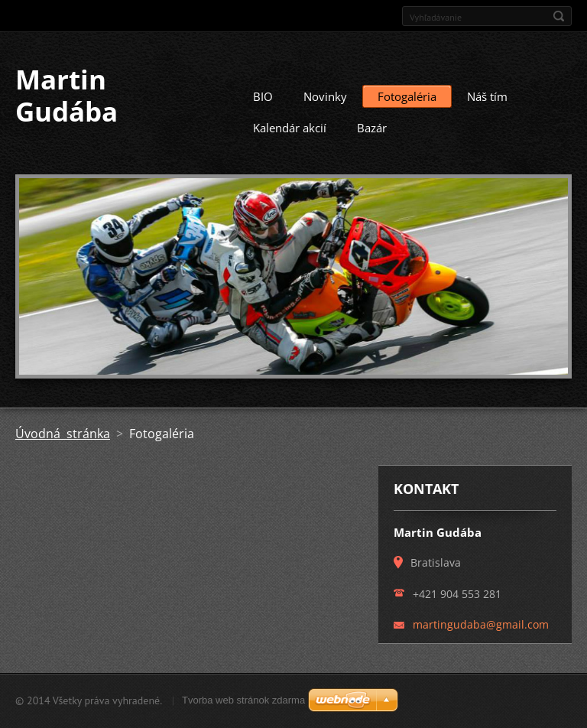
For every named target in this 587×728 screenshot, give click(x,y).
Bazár (372, 128)
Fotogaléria (407, 96)
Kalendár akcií (290, 128)
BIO (263, 96)
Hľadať (559, 16)
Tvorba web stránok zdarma (243, 700)
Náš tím (487, 96)
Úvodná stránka (63, 434)
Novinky (325, 96)
